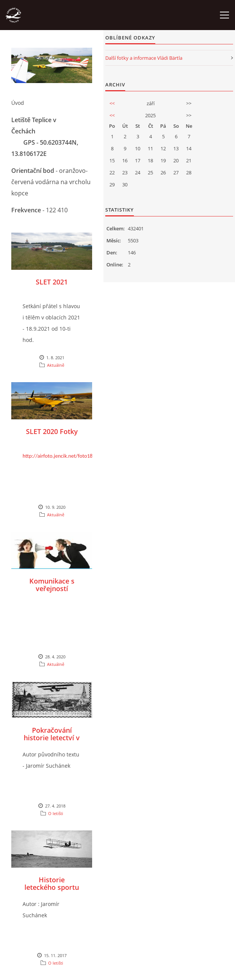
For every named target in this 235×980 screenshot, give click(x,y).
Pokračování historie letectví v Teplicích (52, 738)
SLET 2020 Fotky (52, 431)
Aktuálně (56, 365)
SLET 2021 (52, 282)
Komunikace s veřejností (52, 585)
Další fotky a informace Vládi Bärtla (144, 58)
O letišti (56, 813)
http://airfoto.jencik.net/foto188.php (64, 456)
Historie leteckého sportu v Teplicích (52, 887)
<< (112, 103)
